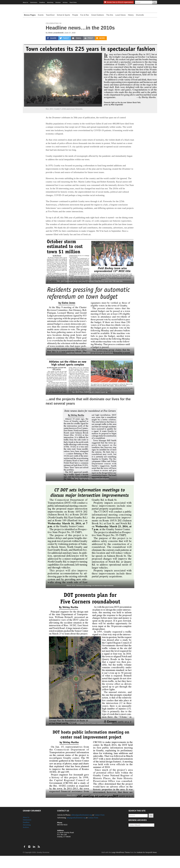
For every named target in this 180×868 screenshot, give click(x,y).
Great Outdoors (98, 27)
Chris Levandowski (56, 45)
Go (151, 828)
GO (155, 2)
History (131, 27)
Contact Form (99, 827)
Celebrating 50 (54, 36)
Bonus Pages (30, 27)
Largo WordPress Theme (121, 865)
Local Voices (121, 27)
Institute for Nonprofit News (147, 865)
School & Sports (63, 27)
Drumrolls (140, 27)
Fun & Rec (85, 27)
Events (41, 27)
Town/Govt (50, 27)
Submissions (34, 2)
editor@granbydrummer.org (82, 827)
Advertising (50, 2)
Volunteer (58, 2)
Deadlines (42, 2)
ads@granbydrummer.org (76, 830)
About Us (25, 2)
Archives (65, 2)
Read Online (73, 2)
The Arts (110, 27)
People (75, 27)
